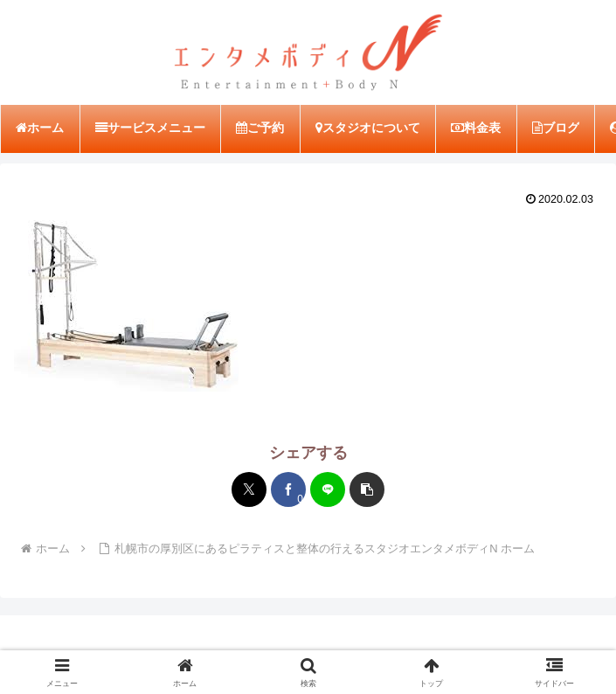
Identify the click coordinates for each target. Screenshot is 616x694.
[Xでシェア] (249, 489)
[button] (367, 489)
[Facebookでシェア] (288, 489)
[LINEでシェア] (328, 489)
